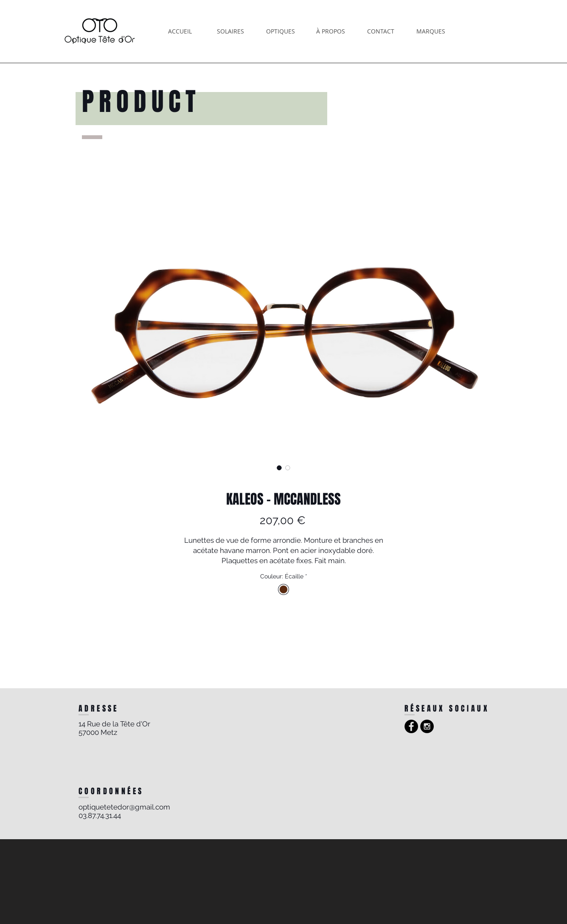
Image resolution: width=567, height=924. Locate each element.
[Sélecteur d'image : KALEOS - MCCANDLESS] (279, 468)
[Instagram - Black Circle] (427, 726)
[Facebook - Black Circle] (411, 726)
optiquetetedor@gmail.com (124, 807)
